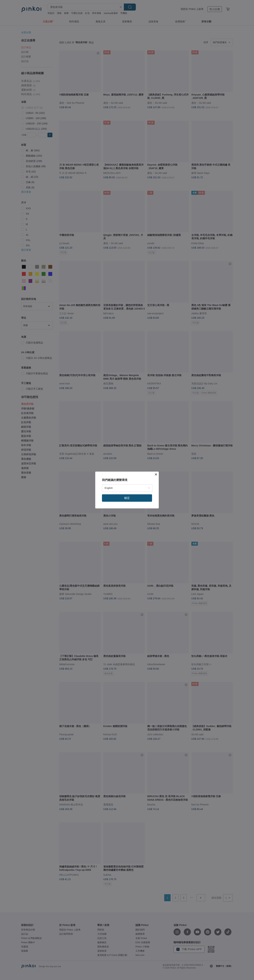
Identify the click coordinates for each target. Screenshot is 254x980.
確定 (127, 498)
